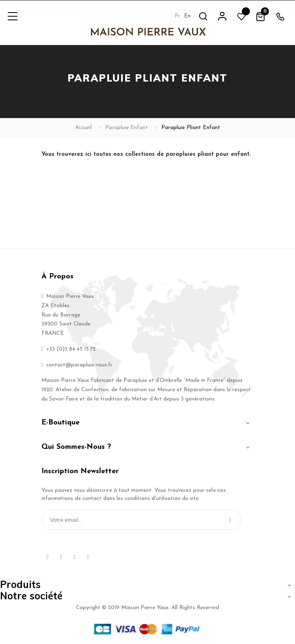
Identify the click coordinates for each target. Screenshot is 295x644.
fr (177, 16)
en (187, 16)
